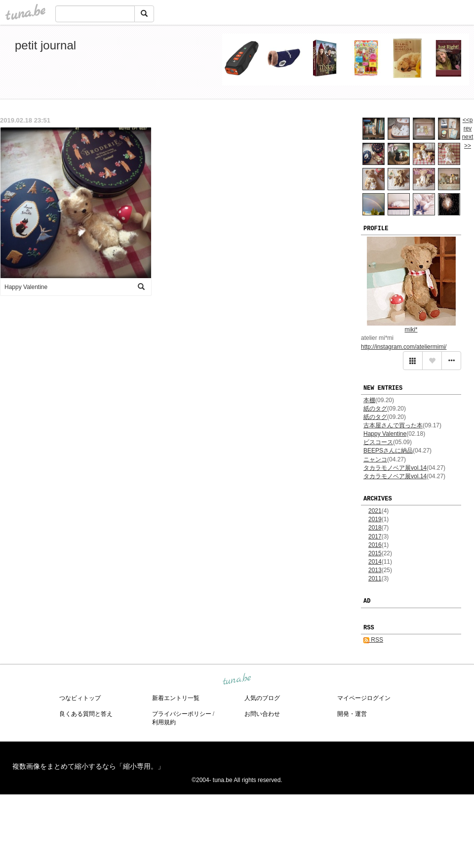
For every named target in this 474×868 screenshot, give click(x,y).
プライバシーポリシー (182, 714)
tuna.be (237, 679)
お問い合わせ (262, 714)
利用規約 (164, 722)
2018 (375, 528)
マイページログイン (364, 698)
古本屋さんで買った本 (393, 425)
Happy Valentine (385, 434)
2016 (375, 545)
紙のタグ (375, 409)
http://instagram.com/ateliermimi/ (404, 347)
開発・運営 (352, 714)
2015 (375, 553)
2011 (375, 579)
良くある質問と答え (86, 714)
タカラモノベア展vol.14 (395, 468)
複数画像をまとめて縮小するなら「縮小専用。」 (88, 766)
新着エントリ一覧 (176, 698)
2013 (375, 570)
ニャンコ (375, 459)
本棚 (369, 400)
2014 (375, 562)
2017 (375, 537)
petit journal (45, 45)
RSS (373, 640)
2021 (375, 511)
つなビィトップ (80, 698)
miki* (411, 330)
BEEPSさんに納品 (388, 451)
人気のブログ (262, 698)
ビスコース (378, 442)
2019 (375, 519)
